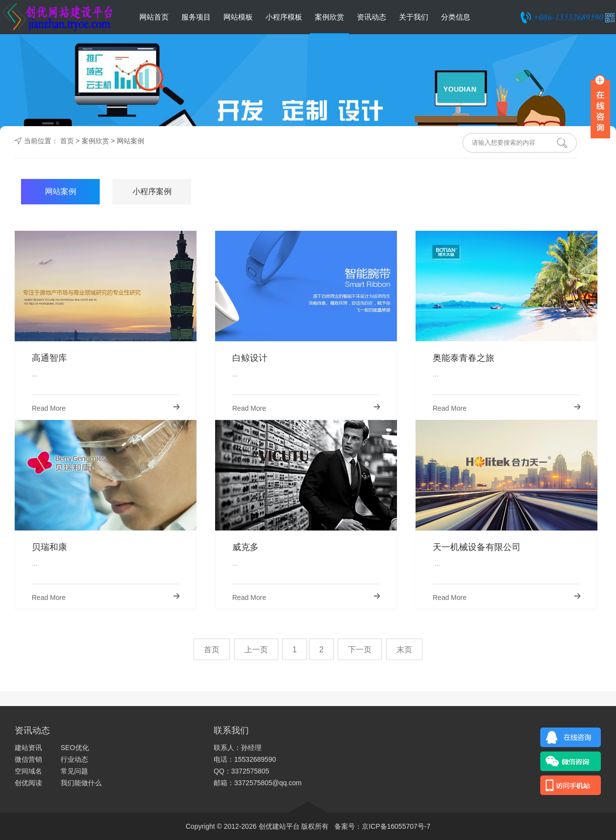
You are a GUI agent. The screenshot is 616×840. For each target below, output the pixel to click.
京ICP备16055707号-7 (396, 826)
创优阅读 (28, 783)
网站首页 (154, 17)
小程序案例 (152, 191)
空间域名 (28, 771)
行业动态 (74, 759)
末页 (404, 650)
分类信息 (456, 17)
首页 (67, 141)
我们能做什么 (81, 783)
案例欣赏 (330, 17)
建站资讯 (28, 748)
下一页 (360, 650)
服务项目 (196, 17)
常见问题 (74, 771)
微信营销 (28, 759)
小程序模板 (284, 17)
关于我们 (414, 17)
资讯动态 (372, 17)
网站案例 (131, 141)
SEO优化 (75, 748)
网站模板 (238, 17)
